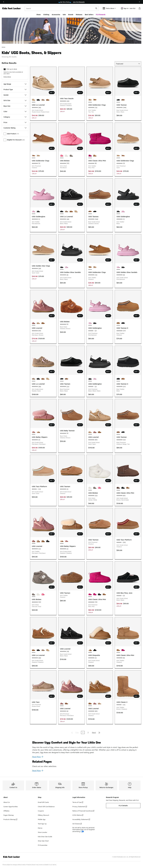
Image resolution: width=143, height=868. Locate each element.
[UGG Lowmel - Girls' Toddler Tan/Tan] (43, 541)
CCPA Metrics (78, 815)
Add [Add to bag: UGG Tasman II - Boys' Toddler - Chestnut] (137, 316)
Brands (71, 15)
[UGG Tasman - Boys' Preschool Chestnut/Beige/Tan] (66, 379)
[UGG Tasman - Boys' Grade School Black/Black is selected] (118, 100)
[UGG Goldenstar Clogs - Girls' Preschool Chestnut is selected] (34, 156)
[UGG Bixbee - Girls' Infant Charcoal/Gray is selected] (34, 594)
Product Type (15, 89)
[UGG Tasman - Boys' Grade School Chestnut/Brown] (123, 100)
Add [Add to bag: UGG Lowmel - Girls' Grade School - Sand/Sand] (108, 425)
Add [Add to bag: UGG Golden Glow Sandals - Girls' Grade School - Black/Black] (80, 260)
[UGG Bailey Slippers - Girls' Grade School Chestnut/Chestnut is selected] (62, 541)
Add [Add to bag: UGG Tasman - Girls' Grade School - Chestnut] (80, 481)
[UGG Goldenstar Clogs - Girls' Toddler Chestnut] (95, 100)
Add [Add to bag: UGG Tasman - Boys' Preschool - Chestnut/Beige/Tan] (137, 425)
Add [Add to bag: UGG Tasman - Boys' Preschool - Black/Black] (80, 371)
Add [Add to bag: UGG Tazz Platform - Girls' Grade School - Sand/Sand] (52, 481)
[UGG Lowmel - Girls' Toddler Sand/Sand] (38, 541)
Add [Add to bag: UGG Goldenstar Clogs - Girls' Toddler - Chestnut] (108, 260)
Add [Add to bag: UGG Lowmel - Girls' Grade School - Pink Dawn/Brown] (52, 316)
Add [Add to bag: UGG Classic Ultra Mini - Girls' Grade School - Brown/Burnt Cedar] (137, 481)
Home (3, 47)
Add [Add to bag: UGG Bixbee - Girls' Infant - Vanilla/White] (108, 481)
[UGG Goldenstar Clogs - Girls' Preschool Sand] (38, 156)
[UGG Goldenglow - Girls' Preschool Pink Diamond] (95, 379)
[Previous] (5, 2)
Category (15, 117)
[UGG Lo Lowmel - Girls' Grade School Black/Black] (38, 100)
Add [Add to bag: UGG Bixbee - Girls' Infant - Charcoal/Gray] (52, 587)
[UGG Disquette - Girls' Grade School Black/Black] (95, 650)
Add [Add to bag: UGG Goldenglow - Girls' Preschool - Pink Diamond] (108, 316)
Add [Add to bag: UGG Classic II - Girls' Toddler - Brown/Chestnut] (137, 696)
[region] (72, 2)
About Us (7, 802)
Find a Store (7, 77)
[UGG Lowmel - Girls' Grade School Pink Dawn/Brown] (95, 432)
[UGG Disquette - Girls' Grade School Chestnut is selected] (90, 650)
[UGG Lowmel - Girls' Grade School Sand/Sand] (38, 323)
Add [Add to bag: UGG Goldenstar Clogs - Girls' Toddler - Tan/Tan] (108, 93)
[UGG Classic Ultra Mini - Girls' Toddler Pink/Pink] (123, 650)
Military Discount (43, 815)
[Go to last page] (99, 732)
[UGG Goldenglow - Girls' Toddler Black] (38, 212)
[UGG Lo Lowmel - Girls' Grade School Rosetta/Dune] (43, 100)
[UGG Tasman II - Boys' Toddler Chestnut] (123, 379)
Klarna (40, 828)
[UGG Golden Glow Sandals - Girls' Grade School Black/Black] (123, 267)
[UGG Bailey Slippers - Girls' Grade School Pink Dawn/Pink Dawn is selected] (34, 432)
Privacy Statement (80, 807)
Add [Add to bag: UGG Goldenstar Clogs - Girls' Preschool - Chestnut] (52, 148)
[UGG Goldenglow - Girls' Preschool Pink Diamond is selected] (90, 323)
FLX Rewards (101, 15)
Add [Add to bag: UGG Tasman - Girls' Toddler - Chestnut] (80, 587)
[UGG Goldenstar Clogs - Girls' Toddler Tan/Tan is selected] (90, 100)
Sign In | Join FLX (128, 8)
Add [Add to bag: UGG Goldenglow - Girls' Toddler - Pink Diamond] (52, 204)
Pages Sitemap (9, 815)
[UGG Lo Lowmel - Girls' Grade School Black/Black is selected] (62, 212)
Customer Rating (15, 128)
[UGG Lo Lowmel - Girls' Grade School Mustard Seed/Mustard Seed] (76, 212)
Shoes (39, 15)
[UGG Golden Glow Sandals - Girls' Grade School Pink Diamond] (66, 267)
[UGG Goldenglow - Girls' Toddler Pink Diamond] (123, 212)
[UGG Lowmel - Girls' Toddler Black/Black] (48, 541)
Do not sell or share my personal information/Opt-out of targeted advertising (83, 829)
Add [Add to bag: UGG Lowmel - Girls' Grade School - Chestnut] (108, 696)
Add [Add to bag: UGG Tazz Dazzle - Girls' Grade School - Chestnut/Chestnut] (80, 93)
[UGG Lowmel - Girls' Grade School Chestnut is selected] (90, 704)
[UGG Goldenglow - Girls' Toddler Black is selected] (118, 212)
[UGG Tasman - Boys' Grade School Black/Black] (95, 212)
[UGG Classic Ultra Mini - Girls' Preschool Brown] (104, 594)
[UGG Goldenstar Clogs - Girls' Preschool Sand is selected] (118, 156)
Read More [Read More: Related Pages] (38, 771)
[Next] (138, 2)
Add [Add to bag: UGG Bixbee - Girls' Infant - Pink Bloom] (80, 148)
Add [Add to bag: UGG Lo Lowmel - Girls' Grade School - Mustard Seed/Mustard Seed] (52, 93)
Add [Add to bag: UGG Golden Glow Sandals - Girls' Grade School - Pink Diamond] (137, 260)
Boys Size (15, 106)
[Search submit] (96, 8)
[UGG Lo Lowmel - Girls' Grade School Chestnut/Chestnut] (48, 100)
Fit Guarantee (43, 845)
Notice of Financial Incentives (83, 811)
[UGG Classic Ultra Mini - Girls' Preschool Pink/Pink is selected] (90, 594)
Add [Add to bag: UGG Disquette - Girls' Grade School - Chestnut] (108, 643)
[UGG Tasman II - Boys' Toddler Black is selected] (118, 379)
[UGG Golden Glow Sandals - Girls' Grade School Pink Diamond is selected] (118, 267)
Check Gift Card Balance (46, 807)
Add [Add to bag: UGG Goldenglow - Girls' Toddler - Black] (137, 204)
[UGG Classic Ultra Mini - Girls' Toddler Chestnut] (95, 156)
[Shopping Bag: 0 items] (140, 8)
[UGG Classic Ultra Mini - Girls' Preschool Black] (100, 594)
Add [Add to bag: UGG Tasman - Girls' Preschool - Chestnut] (108, 534)
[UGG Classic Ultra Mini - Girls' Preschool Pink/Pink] (95, 594)
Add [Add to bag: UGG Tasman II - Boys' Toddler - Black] (137, 371)
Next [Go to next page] (94, 732)
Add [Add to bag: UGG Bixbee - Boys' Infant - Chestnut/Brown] (80, 316)
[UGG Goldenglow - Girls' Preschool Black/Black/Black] (95, 323)
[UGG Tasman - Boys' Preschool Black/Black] (123, 432)
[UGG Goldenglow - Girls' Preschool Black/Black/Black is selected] (90, 379)
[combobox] (62, 8)
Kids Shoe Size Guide (45, 837)
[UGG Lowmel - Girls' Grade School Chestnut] (43, 323)
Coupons (41, 811)
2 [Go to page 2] (88, 732)
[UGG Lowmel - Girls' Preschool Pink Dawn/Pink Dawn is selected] (62, 704)
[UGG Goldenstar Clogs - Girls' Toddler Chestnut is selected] (90, 267)
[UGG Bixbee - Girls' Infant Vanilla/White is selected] (90, 488)
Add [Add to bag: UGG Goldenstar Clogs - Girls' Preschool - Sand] (137, 148)
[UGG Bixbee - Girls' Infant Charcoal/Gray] (71, 156)
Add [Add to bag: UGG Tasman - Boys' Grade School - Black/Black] (137, 93)
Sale (64, 15)
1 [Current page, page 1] (83, 732)
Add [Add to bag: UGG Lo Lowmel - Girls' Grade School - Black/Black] (80, 204)
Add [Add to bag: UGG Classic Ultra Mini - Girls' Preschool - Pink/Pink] (108, 587)
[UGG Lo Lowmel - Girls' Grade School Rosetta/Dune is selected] (34, 379)
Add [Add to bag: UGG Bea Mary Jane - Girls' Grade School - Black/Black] (137, 587)
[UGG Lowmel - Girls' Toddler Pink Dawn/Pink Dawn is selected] (34, 541)
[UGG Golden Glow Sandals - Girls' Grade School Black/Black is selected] (62, 267)
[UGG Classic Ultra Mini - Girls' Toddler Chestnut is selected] (118, 650)
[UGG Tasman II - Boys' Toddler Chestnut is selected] (118, 323)
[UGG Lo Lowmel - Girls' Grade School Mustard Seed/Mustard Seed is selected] (34, 100)
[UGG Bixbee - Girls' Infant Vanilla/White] (66, 156)
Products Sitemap (10, 819)
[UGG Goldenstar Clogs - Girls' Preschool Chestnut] (123, 156)
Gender (15, 95)
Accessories (56, 15)
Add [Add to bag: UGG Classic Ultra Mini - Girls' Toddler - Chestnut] (137, 643)
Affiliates (6, 811)
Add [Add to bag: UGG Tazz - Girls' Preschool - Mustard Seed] (52, 696)
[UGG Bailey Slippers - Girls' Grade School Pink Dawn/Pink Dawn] (66, 541)
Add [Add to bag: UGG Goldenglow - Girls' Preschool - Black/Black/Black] (108, 371)
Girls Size (15, 100)
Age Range (15, 84)
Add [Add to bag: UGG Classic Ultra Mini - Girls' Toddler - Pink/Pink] (108, 148)
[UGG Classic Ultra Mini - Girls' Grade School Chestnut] (128, 488)
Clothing (46, 15)
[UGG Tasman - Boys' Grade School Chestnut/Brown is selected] (90, 212)
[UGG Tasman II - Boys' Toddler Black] (123, 323)
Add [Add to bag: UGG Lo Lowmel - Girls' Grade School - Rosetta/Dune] (52, 371)
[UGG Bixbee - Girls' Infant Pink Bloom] (100, 488)
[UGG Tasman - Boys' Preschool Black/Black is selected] (62, 379)
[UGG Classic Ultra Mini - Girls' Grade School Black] (123, 488)
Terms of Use (78, 802)
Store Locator (43, 832)
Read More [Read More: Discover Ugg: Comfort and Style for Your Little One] (38, 757)
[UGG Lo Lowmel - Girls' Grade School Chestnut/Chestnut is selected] (34, 650)
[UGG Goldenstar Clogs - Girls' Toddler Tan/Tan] (95, 267)
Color (15, 111)
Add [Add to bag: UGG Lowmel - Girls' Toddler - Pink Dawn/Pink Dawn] (52, 534)
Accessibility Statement (81, 819)
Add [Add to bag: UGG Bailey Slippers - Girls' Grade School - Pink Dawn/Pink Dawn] (52, 425)
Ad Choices (77, 824)
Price (15, 122)
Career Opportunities (11, 807)
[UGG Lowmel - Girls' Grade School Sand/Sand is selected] (90, 432)
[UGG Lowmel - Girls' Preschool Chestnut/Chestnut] (66, 704)
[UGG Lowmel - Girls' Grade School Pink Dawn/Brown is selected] (34, 323)
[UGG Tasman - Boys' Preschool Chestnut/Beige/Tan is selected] (118, 432)
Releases (79, 15)
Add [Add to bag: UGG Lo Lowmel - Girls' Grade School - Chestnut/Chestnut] (52, 643)
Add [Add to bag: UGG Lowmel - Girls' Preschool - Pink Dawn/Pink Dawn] (80, 696)
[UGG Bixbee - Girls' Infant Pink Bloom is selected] (62, 156)
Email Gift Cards (43, 802)
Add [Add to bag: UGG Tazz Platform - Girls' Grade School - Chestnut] (137, 534)
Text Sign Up (42, 824)
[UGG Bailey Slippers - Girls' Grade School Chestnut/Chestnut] (38, 432)
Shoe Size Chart (43, 841)
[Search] (62, 8)
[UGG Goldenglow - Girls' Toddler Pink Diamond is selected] (34, 212)
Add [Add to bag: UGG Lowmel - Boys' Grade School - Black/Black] (80, 643)
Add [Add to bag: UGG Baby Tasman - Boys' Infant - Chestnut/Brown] (80, 425)
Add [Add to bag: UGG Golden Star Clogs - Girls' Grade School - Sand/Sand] (52, 260)
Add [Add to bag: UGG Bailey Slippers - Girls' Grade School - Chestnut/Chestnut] (80, 534)
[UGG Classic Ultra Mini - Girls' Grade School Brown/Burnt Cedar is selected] (118, 488)
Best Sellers (89, 15)
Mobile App (42, 819)
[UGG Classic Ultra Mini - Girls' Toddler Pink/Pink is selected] (90, 156)
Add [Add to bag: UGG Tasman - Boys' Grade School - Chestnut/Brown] (108, 204)
